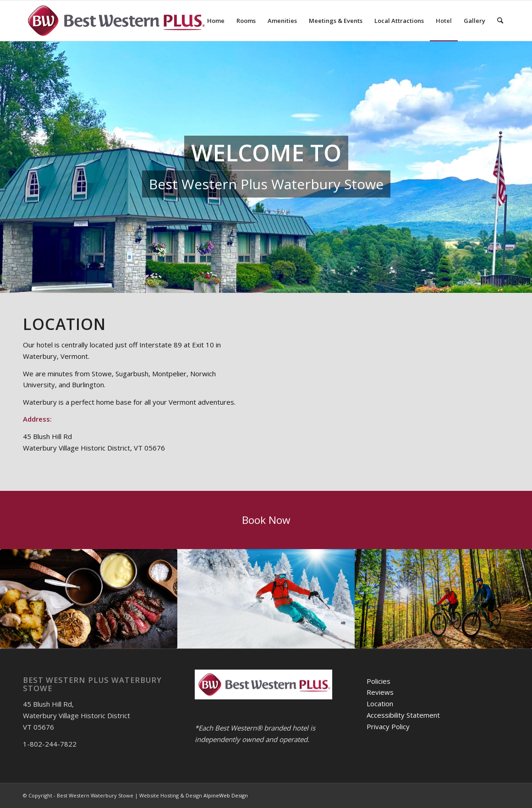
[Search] (500, 21)
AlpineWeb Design (226, 795)
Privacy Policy (388, 726)
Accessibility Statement (403, 715)
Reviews (380, 692)
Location (380, 704)
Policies (378, 681)
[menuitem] (216, 21)
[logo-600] (115, 21)
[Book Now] (266, 520)
